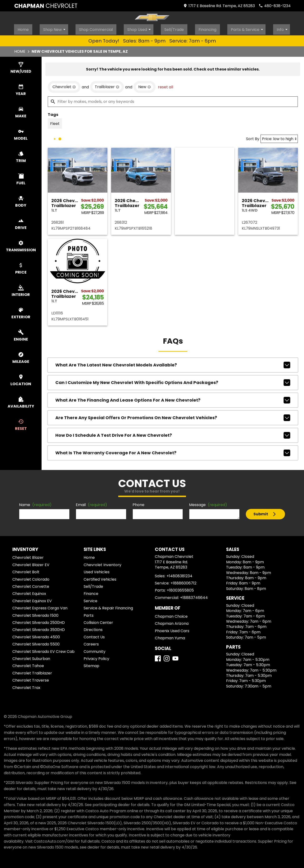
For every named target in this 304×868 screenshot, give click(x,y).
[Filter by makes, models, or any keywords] (173, 100)
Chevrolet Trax (26, 686)
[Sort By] (279, 137)
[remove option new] (145, 85)
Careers (91, 643)
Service (90, 600)
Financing (209, 28)
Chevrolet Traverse (31, 679)
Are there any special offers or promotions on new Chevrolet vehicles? (173, 416)
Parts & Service (250, 28)
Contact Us (94, 636)
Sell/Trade (175, 28)
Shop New (55, 28)
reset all (166, 86)
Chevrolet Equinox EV (32, 600)
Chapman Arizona (172, 622)
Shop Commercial (96, 28)
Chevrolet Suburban (31, 657)
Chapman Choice (171, 615)
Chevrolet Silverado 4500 (36, 636)
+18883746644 (194, 596)
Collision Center (98, 621)
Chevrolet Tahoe (28, 664)
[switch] (21, 66)
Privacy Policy (96, 657)
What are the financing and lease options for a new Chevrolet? (173, 399)
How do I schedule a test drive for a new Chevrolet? (173, 434)
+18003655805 (180, 589)
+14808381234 (179, 575)
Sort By (253, 137)
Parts (89, 614)
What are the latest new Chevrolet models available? (173, 364)
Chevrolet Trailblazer (32, 672)
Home (22, 28)
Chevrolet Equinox (29, 592)
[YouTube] (175, 657)
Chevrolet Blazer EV (31, 563)
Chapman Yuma (170, 637)
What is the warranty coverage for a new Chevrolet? (173, 451)
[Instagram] (167, 657)
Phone (138, 503)
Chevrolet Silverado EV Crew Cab (43, 650)
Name (35, 503)
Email (91, 503)
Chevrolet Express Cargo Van (40, 607)
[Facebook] (158, 657)
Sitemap (91, 664)
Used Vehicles (97, 571)
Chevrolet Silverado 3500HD (39, 628)
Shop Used (140, 28)
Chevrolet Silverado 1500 (35, 614)
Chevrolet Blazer (28, 556)
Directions (93, 628)
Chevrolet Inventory (102, 563)
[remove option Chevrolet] (64, 85)
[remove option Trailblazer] (107, 85)
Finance (91, 592)
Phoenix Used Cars (172, 629)
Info (285, 28)
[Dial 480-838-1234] (275, 6)
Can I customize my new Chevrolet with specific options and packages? (173, 381)
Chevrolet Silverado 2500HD (39, 621)
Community (95, 650)
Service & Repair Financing (108, 607)
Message (208, 503)
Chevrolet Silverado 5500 (36, 643)
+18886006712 (183, 582)
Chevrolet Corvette (31, 585)
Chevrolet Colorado (31, 578)
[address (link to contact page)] (219, 6)
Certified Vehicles (100, 578)
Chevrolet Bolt (26, 571)
